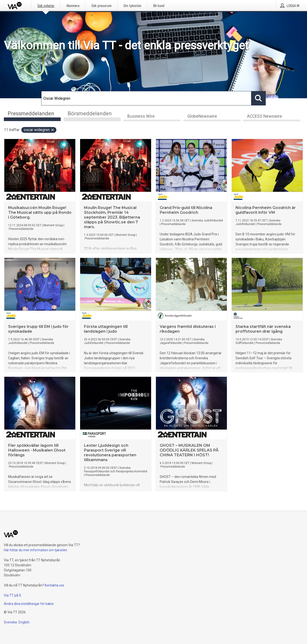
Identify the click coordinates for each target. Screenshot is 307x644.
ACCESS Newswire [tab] (265, 116)
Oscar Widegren (39, 130)
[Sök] (146, 98)
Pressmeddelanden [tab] (31, 113)
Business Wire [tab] (141, 116)
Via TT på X (12, 595)
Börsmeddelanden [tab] (90, 113)
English (24, 622)
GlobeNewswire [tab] (202, 116)
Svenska (10, 622)
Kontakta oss (54, 585)
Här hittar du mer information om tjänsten (35, 550)
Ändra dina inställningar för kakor (29, 604)
